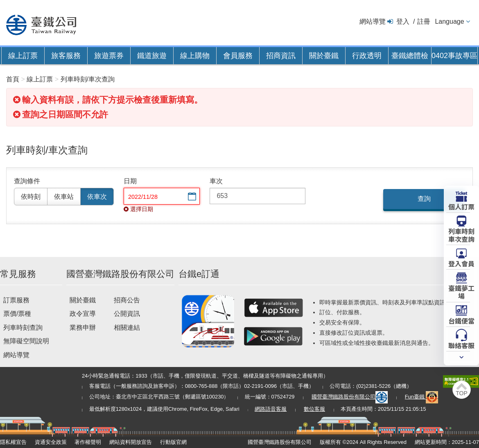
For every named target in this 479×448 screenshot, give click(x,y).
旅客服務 (66, 56)
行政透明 (367, 56)
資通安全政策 (51, 442)
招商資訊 (281, 56)
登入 (403, 21)
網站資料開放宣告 (131, 442)
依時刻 (31, 197)
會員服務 (238, 56)
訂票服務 (16, 300)
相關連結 (127, 328)
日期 (130, 181)
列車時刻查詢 (23, 328)
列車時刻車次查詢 (461, 235)
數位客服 (314, 409)
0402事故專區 (454, 56)
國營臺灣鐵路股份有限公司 (350, 397)
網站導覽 (373, 21)
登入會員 (461, 263)
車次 (216, 181)
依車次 (97, 197)
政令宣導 (83, 314)
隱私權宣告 (13, 442)
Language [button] (449, 21)
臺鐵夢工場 (461, 292)
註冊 (424, 21)
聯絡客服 (461, 345)
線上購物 (195, 56)
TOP (462, 393)
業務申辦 (83, 328)
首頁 (13, 79)
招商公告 (127, 300)
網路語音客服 (271, 409)
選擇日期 (191, 197)
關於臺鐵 (324, 56)
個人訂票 (461, 206)
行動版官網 (173, 442)
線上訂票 (23, 56)
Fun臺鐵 (422, 397)
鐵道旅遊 (152, 56)
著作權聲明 (88, 442)
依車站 (64, 197)
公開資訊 (127, 314)
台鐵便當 (461, 320)
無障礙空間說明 (26, 341)
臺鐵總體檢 (410, 56)
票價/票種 (17, 314)
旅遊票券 (109, 56)
